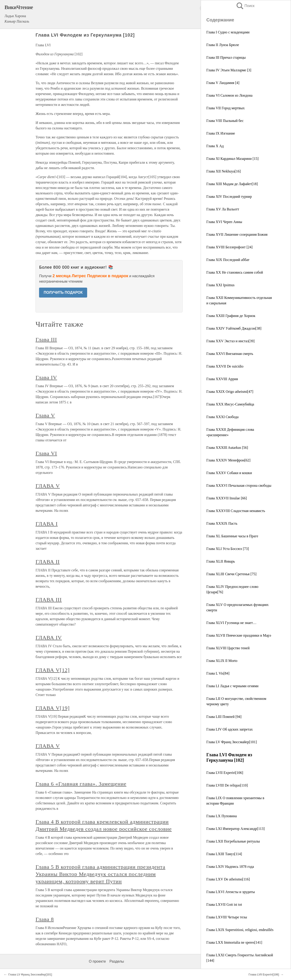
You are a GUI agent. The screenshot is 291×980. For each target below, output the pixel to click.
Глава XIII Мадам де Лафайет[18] (232, 184)
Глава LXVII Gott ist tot (224, 904)
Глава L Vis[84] (218, 673)
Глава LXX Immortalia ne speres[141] (234, 942)
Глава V (45, 415)
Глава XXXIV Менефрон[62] (228, 460)
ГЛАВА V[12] (52, 670)
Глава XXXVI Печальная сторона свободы (239, 485)
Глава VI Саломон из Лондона (229, 95)
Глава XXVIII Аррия (222, 379)
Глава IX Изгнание (221, 133)
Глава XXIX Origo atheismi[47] (230, 392)
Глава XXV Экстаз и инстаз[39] (230, 341)
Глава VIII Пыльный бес (225, 121)
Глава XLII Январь (221, 561)
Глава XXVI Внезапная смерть (230, 354)
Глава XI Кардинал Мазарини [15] (232, 159)
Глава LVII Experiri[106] (225, 773)
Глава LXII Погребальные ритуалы (233, 841)
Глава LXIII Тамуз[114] (224, 854)
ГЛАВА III (49, 600)
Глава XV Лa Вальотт (223, 209)
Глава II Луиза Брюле (223, 45)
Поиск (245, 6)
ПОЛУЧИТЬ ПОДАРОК (63, 292)
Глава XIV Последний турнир (229, 197)
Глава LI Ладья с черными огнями (232, 686)
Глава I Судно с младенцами (228, 32)
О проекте (97, 961)
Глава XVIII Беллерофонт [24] (229, 247)
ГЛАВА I (47, 524)
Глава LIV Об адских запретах (229, 729)
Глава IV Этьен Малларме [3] (229, 70)
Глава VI (46, 453)
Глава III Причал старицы (226, 57)
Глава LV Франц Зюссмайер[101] (232, 742)
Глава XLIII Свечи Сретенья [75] (231, 574)
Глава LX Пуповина (222, 816)
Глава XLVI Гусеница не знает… (231, 623)
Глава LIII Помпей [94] (224, 717)
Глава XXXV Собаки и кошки (229, 473)
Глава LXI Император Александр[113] (235, 829)
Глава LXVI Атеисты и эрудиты (231, 892)
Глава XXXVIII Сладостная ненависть (236, 511)
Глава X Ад (215, 146)
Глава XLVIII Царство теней (228, 648)
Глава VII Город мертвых (226, 108)
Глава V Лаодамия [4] (223, 83)
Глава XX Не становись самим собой (235, 272)
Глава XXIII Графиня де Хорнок (231, 316)
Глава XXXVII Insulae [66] (227, 498)
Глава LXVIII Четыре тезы (227, 917)
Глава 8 (45, 919)
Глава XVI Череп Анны (224, 222)
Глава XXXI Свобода (222, 417)
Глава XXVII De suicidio (225, 366)
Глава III (46, 340)
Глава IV (46, 377)
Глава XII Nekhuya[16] (223, 171)
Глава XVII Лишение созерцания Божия (237, 234)
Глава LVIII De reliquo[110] (227, 785)
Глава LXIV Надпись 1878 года (230, 867)
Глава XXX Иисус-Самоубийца (230, 404)
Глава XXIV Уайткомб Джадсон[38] (234, 328)
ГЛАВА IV (49, 638)
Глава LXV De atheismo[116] (228, 879)
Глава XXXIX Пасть (222, 523)
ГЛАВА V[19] (52, 708)
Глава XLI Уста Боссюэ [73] (228, 549)
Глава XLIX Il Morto (222, 661)
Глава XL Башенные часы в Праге (232, 536)
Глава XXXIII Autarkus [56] (227, 448)
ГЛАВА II (48, 562)
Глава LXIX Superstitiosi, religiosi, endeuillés (240, 930)
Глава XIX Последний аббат (228, 260)
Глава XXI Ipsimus (220, 285)
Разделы (117, 961)
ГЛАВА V (48, 486)
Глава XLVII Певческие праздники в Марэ (239, 635)
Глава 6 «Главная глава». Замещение (81, 784)
